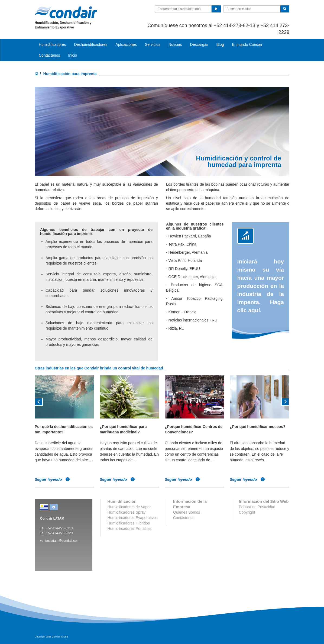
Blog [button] (220, 44)
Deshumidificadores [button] (91, 44)
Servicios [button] (153, 44)
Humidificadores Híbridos (129, 523)
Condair (66, 12)
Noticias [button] (175, 44)
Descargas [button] (199, 44)
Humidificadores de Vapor (129, 507)
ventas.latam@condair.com (60, 541)
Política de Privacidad (257, 507)
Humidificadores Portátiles (130, 529)
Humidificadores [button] (52, 44)
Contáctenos (49, 55)
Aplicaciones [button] (126, 44)
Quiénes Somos (187, 512)
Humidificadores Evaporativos (133, 518)
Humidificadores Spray (127, 512)
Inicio (73, 55)
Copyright (247, 512)
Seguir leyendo (52, 479)
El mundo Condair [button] (247, 44)
